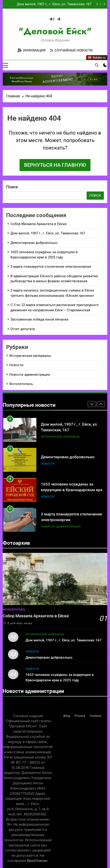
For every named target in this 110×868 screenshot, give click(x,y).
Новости (16, 365)
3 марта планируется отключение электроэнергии (51, 267)
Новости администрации (30, 375)
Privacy (80, 716)
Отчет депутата (23, 329)
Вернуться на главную (55, 165)
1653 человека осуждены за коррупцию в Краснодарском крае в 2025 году (73, 490)
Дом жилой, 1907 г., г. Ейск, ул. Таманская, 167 (54, 4)
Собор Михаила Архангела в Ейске (39, 224)
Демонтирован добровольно (34, 243)
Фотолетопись (21, 384)
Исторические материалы (30, 356)
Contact (95, 716)
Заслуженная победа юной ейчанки (39, 319)
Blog (67, 716)
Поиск (12, 187)
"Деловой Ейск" (55, 31)
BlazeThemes (37, 861)
